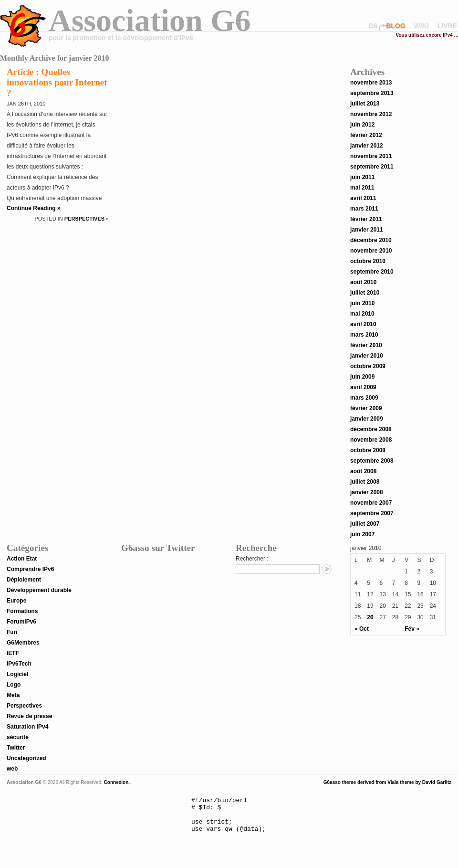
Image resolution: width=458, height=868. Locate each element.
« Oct (362, 629)
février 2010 (366, 345)
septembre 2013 (372, 93)
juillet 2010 (365, 293)
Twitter (16, 748)
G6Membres (23, 643)
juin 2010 (362, 303)
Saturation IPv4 (27, 727)
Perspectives (84, 219)
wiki (422, 26)
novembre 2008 (371, 440)
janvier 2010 (367, 356)
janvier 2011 (367, 230)
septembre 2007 (372, 513)
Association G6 (150, 20)
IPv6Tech (19, 664)
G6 (373, 26)
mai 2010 (362, 314)
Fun (12, 632)
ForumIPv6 (21, 622)
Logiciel (17, 674)
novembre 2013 (371, 83)
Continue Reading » (34, 208)
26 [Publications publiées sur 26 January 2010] (370, 617)
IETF (13, 653)
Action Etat (22, 559)
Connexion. (116, 782)
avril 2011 (363, 198)
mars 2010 (364, 335)
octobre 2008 (368, 450)
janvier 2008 (367, 492)
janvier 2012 (367, 146)
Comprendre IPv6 (30, 569)
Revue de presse (29, 716)
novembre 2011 (371, 156)
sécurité (18, 737)
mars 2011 (364, 209)
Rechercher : (252, 559)
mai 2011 (362, 188)
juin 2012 (362, 125)
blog (396, 26)
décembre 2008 (371, 429)
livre (447, 26)
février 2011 (366, 219)
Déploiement (24, 580)
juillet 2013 (365, 104)
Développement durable (39, 590)
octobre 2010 (368, 261)
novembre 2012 (371, 114)
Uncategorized (26, 758)
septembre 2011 (372, 167)
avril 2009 (363, 387)
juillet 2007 (365, 524)
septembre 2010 (372, 272)
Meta (13, 695)
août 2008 (363, 471)
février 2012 (366, 135)
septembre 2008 (372, 461)
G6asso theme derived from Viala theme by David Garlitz (387, 782)
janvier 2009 (367, 419)
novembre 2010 (371, 251)
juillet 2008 (365, 482)
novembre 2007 (371, 503)
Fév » (412, 629)
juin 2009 (362, 377)
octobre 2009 (368, 366)
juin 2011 (362, 177)
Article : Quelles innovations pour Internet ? (57, 82)
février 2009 (366, 408)
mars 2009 (364, 398)
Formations (22, 611)
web (12, 769)
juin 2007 (362, 534)
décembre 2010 (371, 240)
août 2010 (363, 282)
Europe (16, 601)
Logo (14, 685)
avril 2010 (363, 324)
